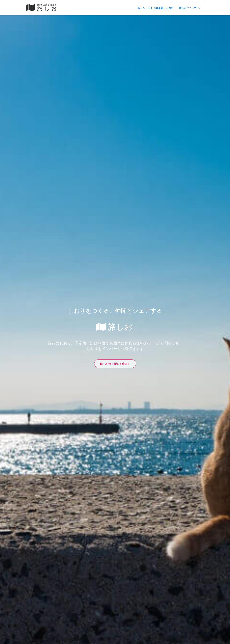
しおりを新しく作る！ (115, 364)
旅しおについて (190, 8)
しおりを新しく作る (161, 8)
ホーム (141, 8)
